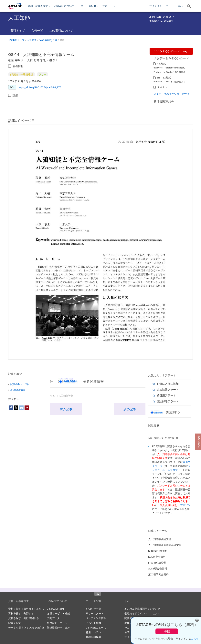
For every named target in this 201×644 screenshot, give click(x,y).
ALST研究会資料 (158, 568)
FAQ (127, 628)
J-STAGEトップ (16, 40)
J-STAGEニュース (96, 628)
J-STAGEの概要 (56, 609)
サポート (109, 6)
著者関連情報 (18, 390)
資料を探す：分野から (21, 613)
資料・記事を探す (39, 6)
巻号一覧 (37, 30)
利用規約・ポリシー (58, 623)
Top (98, 594)
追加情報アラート (168, 389)
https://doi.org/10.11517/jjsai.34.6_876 (39, 87)
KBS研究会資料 (157, 557)
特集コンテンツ (95, 632)
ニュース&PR (90, 6)
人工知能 (32, 40)
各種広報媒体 (93, 637)
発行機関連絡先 (164, 101)
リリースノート (95, 613)
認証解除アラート (168, 401)
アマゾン (185, 505)
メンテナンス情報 (96, 618)
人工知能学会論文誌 (160, 539)
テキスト (162, 87)
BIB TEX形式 (164, 77)
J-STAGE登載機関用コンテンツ (142, 609)
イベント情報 (93, 623)
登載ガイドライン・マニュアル (142, 613)
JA (180, 6)
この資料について (61, 30)
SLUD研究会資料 (158, 551)
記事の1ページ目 (20, 384)
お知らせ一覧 (93, 609)
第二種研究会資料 (158, 574)
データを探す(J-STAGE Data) (26, 628)
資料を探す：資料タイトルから (26, 609)
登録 (167, 631)
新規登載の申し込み (58, 628)
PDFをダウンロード (170, 51)
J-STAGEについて (66, 6)
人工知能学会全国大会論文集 (165, 545)
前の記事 (66, 409)
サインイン (156, 6)
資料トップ (18, 30)
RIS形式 (161, 64)
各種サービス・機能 (58, 613)
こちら (195, 639)
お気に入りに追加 (168, 384)
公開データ (53, 618)
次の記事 (130, 409)
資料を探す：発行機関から (24, 618)
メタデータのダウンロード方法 (171, 94)
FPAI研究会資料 (157, 563)
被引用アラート (166, 395)
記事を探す (15, 623)
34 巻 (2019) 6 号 (48, 40)
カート (170, 6)
